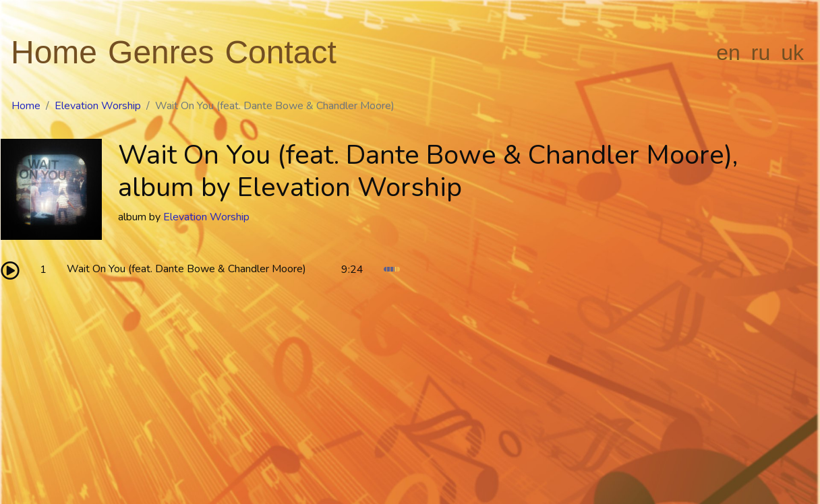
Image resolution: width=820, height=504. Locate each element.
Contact (280, 52)
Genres (161, 52)
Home (54, 52)
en (728, 53)
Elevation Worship (98, 106)
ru (761, 53)
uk (792, 53)
